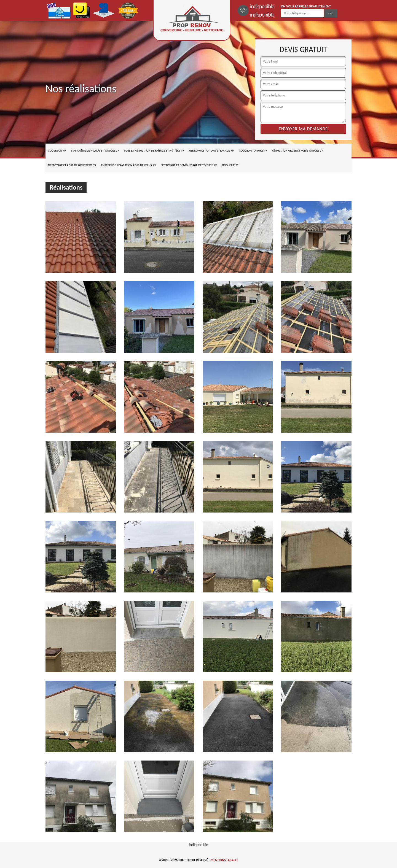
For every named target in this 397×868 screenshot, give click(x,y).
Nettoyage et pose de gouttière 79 (72, 165)
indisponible (262, 6)
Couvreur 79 (57, 151)
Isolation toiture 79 (253, 151)
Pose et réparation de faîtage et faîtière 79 (154, 151)
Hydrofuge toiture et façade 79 (211, 151)
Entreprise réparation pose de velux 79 (128, 165)
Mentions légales (224, 860)
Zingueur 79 (230, 165)
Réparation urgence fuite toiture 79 (297, 151)
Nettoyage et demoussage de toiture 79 (189, 165)
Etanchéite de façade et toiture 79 (95, 151)
